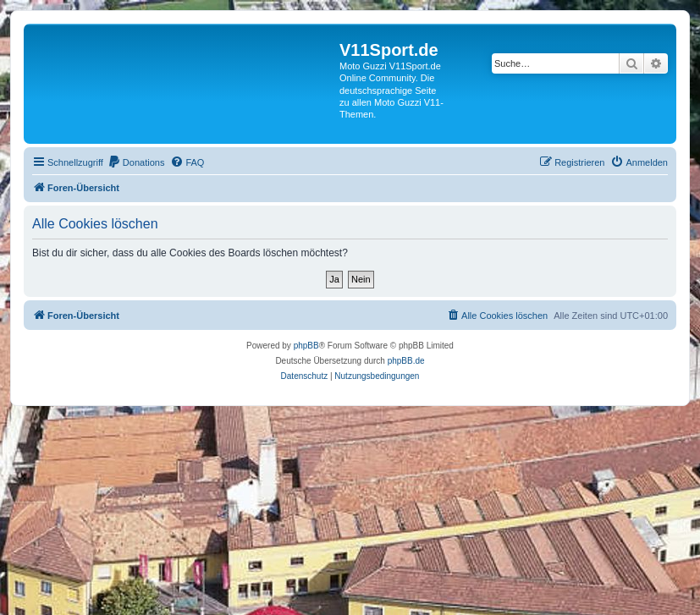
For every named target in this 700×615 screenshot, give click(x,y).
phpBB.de (406, 361)
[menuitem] (136, 162)
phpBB (306, 346)
